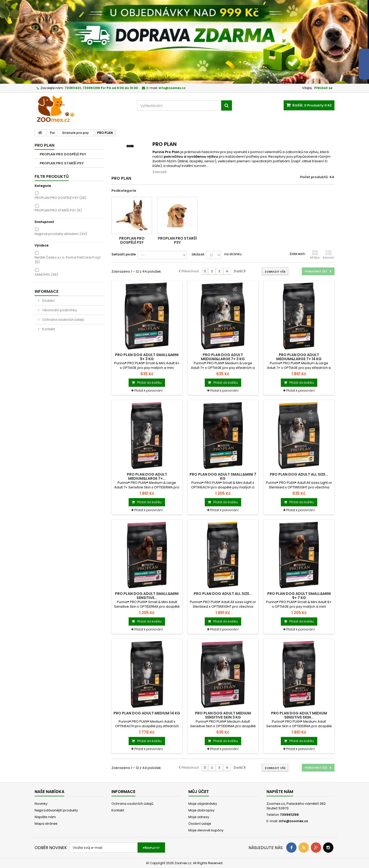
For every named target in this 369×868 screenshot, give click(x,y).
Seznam (329, 255)
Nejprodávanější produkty (56, 810)
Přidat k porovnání (148, 390)
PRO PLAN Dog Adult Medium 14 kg (147, 713)
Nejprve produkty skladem (61, 234)
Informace (47, 291)
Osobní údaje (200, 824)
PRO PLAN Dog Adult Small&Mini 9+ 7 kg (299, 596)
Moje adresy (199, 817)
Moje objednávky (203, 804)
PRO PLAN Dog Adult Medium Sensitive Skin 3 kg (223, 715)
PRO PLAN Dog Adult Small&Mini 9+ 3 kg (147, 357)
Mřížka (315, 255)
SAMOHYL (46, 275)
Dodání (48, 301)
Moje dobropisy (201, 810)
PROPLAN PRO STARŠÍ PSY (62, 163)
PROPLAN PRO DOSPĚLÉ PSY (63, 154)
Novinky (41, 804)
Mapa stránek (46, 824)
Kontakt (48, 329)
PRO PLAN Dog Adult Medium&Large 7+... (147, 476)
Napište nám (45, 817)
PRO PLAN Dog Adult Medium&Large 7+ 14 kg (299, 357)
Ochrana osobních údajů (63, 320)
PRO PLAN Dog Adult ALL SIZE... (299, 474)
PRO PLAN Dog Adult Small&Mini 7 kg (223, 476)
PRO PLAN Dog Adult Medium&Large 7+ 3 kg (223, 357)
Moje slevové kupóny (206, 830)
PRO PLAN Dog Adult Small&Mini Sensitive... (147, 596)
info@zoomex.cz (293, 821)
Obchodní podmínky (59, 310)
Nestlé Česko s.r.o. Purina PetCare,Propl (68, 260)
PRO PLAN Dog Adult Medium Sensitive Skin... (299, 715)
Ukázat (198, 254)
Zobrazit (159, 172)
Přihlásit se (323, 88)
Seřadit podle (124, 254)
